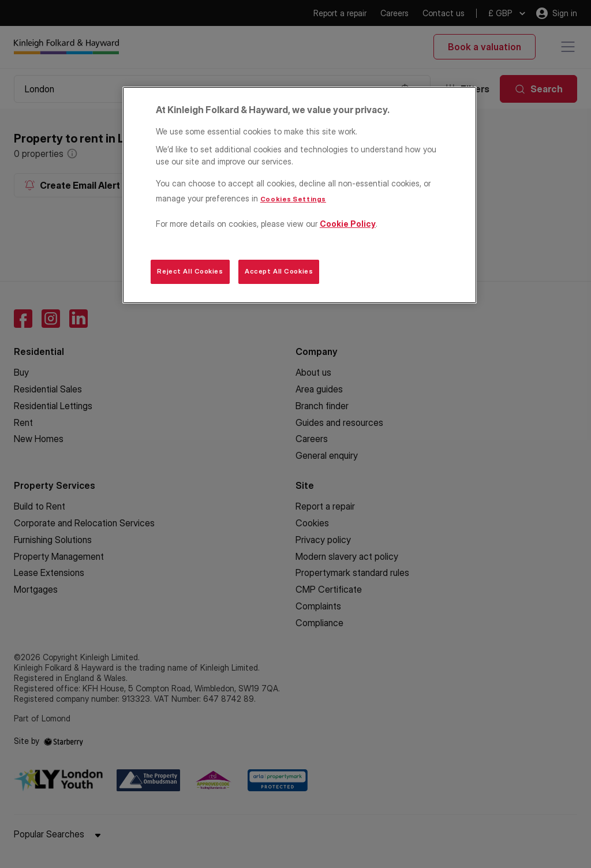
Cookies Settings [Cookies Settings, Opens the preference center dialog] (293, 199)
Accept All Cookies (279, 271)
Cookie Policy (348, 224)
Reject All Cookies (190, 271)
